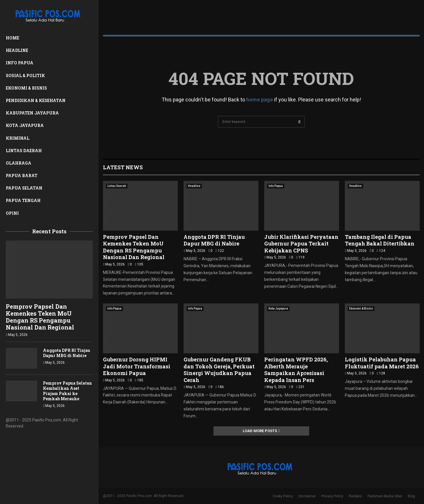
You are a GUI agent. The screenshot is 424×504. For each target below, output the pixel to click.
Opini (12, 213)
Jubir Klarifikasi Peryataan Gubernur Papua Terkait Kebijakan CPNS (301, 244)
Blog (411, 496)
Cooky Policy (283, 496)
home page (260, 100)
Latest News (123, 167)
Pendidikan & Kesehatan (36, 100)
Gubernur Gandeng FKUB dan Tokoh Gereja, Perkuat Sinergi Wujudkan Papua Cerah (219, 370)
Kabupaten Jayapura (32, 113)
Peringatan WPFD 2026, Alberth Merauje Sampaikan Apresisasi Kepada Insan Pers (296, 370)
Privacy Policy (332, 496)
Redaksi (355, 496)
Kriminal (18, 138)
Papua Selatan (24, 188)
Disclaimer (307, 496)
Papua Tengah (23, 200)
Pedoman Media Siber (385, 496)
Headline (17, 50)
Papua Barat (22, 175)
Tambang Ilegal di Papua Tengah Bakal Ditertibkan (380, 240)
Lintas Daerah (24, 151)
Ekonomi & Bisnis (26, 88)
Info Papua (20, 63)
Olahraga (19, 163)
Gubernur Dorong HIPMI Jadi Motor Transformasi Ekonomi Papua (137, 366)
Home (12, 38)
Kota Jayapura (25, 125)
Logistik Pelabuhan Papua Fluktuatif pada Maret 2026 (382, 363)
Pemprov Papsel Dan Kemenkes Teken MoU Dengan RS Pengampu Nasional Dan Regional (40, 317)
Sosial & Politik (25, 75)
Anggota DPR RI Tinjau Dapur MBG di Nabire (67, 353)
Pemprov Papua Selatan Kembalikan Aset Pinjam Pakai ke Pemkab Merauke (67, 391)
